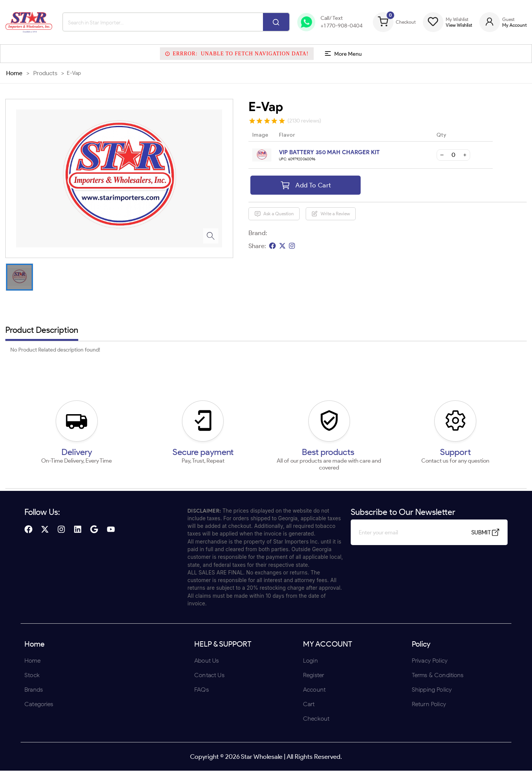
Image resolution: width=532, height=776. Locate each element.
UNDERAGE (307, 438)
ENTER (225, 438)
